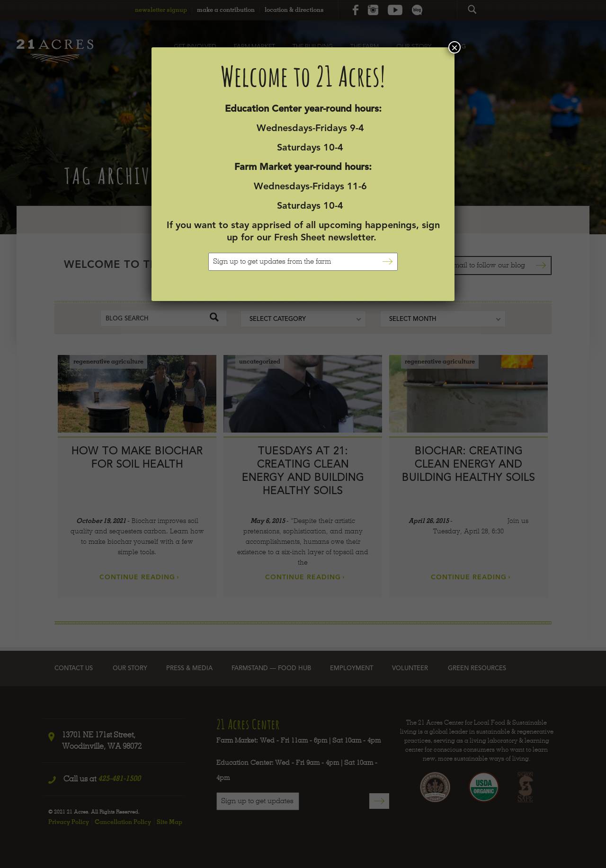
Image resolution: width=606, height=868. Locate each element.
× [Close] (454, 47)
